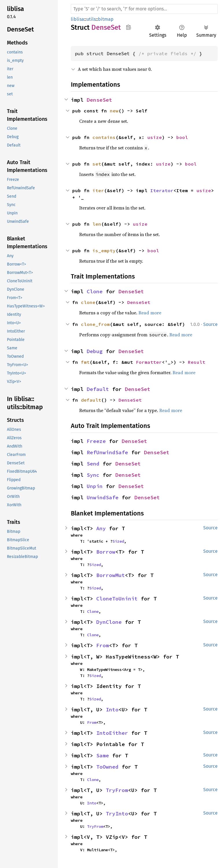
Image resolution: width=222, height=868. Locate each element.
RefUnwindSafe (107, 452)
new (114, 111)
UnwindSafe (103, 497)
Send (93, 464)
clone (88, 302)
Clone (95, 291)
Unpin (95, 486)
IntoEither (112, 733)
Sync (93, 475)
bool (182, 137)
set (97, 164)
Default (98, 389)
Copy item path (128, 27)
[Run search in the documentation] (144, 9)
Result (197, 362)
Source (210, 324)
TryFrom (117, 790)
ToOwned (107, 767)
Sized (118, 541)
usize (155, 137)
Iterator (162, 190)
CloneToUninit (117, 599)
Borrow (106, 552)
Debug (95, 351)
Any (101, 528)
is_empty (104, 251)
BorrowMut (111, 575)
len (97, 224)
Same (103, 755)
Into (112, 710)
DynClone (109, 622)
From (103, 645)
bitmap (106, 19)
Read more (150, 313)
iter (98, 190)
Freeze (96, 441)
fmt (85, 362)
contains (104, 137)
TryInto (117, 814)
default (91, 400)
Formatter (149, 362)
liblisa (77, 19)
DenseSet (99, 100)
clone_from (95, 324)
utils (91, 19)
